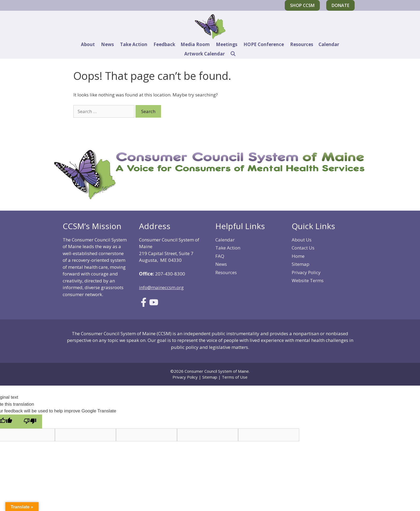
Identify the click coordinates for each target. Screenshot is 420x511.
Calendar (329, 44)
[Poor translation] (30, 422)
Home (298, 256)
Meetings (227, 44)
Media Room (195, 44)
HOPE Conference (264, 44)
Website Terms (308, 280)
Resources (302, 44)
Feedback (164, 44)
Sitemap (301, 264)
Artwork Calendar (205, 54)
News (107, 44)
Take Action (134, 44)
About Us (302, 240)
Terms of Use (235, 377)
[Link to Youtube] (154, 305)
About (88, 44)
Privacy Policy (306, 272)
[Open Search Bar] (233, 54)
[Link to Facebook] (144, 305)
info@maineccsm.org (161, 287)
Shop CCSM (302, 5)
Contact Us (303, 248)
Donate (340, 5)
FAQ (220, 256)
